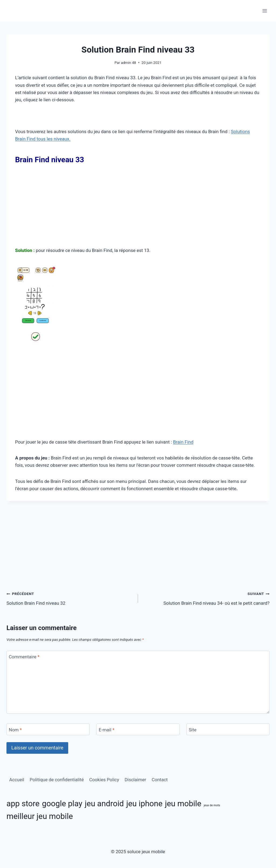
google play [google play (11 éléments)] (62, 804)
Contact (160, 780)
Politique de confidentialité (57, 780)
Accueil (17, 780)
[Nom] (48, 729)
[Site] (228, 729)
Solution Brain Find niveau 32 (70, 598)
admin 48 (129, 63)
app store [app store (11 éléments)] (23, 804)
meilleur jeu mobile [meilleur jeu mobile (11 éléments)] (40, 816)
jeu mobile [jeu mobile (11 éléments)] (183, 804)
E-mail (106, 730)
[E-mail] (138, 729)
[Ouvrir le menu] (265, 11)
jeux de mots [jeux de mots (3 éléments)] (212, 805)
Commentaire (24, 657)
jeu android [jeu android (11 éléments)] (104, 804)
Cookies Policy (104, 780)
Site (193, 730)
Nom (15, 730)
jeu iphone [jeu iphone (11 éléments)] (144, 804)
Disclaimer (135, 780)
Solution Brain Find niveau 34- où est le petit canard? (206, 598)
